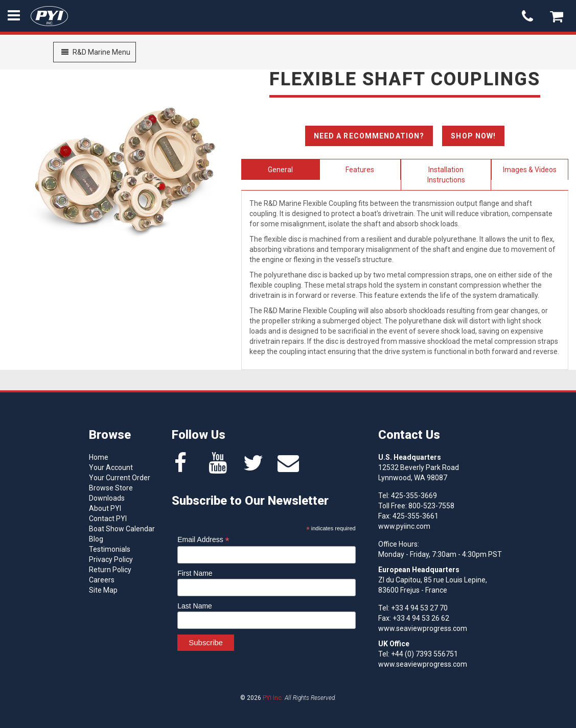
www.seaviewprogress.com (423, 628)
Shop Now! (473, 136)
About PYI (105, 508)
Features (360, 170)
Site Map (103, 590)
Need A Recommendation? (369, 136)
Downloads (107, 498)
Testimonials (110, 549)
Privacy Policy (111, 559)
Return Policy (110, 570)
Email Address (203, 540)
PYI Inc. (273, 698)
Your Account (111, 467)
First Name (195, 573)
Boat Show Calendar (122, 529)
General (280, 170)
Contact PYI (108, 519)
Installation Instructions (446, 175)
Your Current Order (120, 478)
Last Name (195, 606)
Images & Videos (530, 170)
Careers (102, 580)
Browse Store (111, 488)
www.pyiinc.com (404, 526)
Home (99, 457)
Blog (96, 539)
